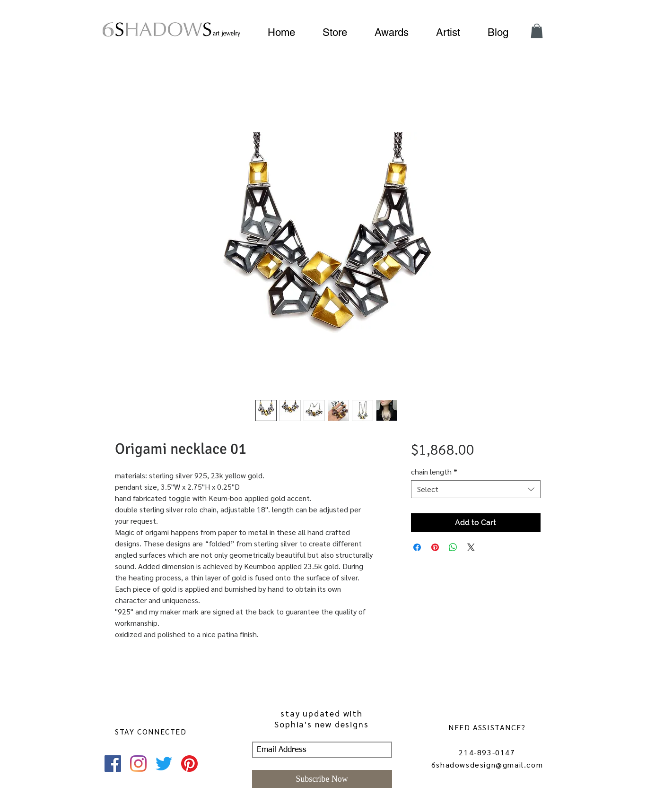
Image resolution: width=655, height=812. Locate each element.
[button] (537, 31)
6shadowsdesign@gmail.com (487, 764)
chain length (434, 472)
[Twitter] (164, 764)
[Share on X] (471, 547)
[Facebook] (113, 764)
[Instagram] (138, 764)
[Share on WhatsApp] (453, 547)
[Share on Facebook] (417, 547)
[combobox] (476, 489)
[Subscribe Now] (322, 779)
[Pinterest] (189, 764)
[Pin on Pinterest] (435, 547)
